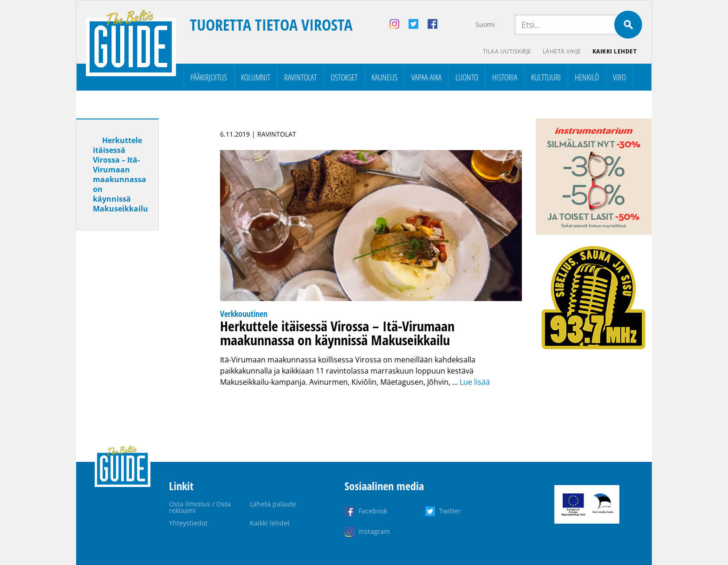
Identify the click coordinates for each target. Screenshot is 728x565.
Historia (505, 77)
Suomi (485, 24)
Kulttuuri (546, 77)
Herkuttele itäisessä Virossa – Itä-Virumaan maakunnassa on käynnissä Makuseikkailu (120, 174)
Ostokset (344, 77)
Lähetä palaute (273, 504)
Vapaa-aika (426, 77)
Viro (619, 77)
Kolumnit (256, 77)
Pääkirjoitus (209, 77)
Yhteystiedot (188, 523)
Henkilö (587, 77)
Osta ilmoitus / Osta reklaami (200, 507)
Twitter (450, 511)
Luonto (467, 77)
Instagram (374, 531)
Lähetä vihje (562, 51)
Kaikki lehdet (615, 51)
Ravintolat (300, 77)
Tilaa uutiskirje (507, 51)
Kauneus (384, 77)
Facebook (373, 511)
